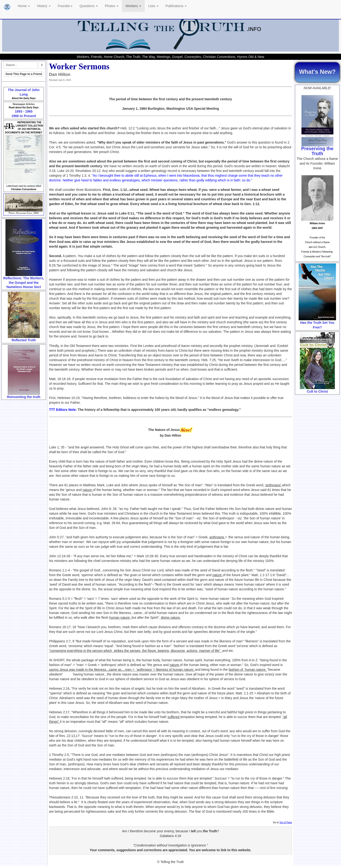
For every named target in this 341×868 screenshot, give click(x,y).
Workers (133, 6)
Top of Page (286, 822)
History (44, 6)
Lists (153, 6)
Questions (89, 6)
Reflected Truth (24, 340)
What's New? (317, 72)
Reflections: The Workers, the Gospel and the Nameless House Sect (24, 283)
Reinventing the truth (24, 397)
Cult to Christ (317, 391)
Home (24, 6)
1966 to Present (24, 116)
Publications (176, 6)
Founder (65, 6)
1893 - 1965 (24, 111)
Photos (112, 6)
